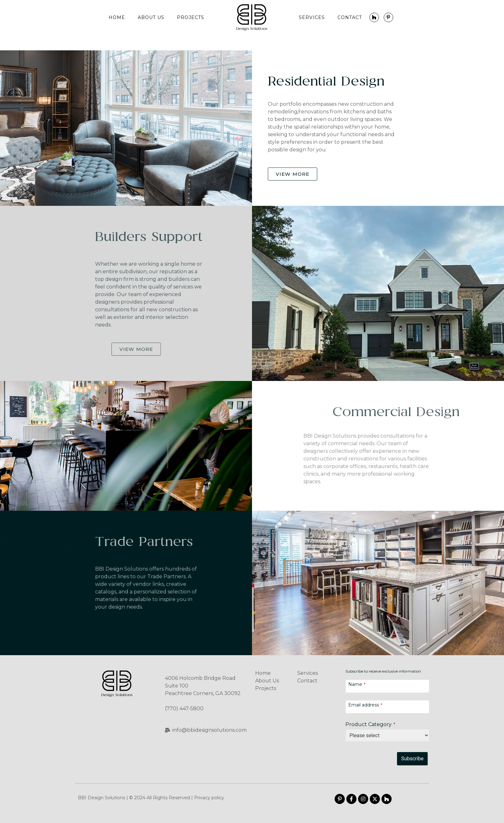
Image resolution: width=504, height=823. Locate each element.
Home (117, 17)
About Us (151, 17)
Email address (365, 705)
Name (357, 684)
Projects (191, 17)
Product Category (370, 724)
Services (312, 17)
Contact (350, 17)
